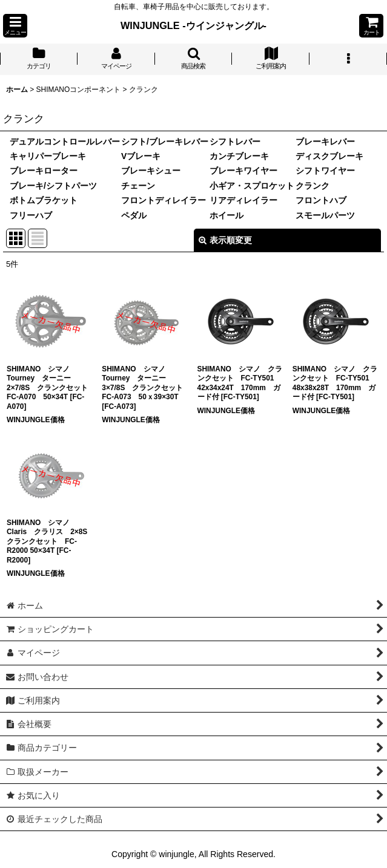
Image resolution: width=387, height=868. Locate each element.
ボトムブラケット (44, 200)
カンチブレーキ (239, 156)
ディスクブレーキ (329, 156)
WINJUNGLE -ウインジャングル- (193, 25)
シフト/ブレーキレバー (165, 142)
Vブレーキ (141, 156)
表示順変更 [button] (225, 240)
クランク (313, 186)
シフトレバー (235, 142)
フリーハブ (31, 215)
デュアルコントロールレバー (65, 142)
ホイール (227, 215)
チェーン (138, 186)
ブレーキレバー (325, 142)
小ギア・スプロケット (252, 186)
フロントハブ (321, 200)
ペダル (134, 215)
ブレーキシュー (151, 171)
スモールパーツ (325, 215)
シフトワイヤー (325, 171)
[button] (15, 26)
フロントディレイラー (164, 200)
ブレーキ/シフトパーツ (53, 186)
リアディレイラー (243, 200)
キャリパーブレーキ (48, 156)
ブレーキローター (44, 171)
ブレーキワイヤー (243, 171)
